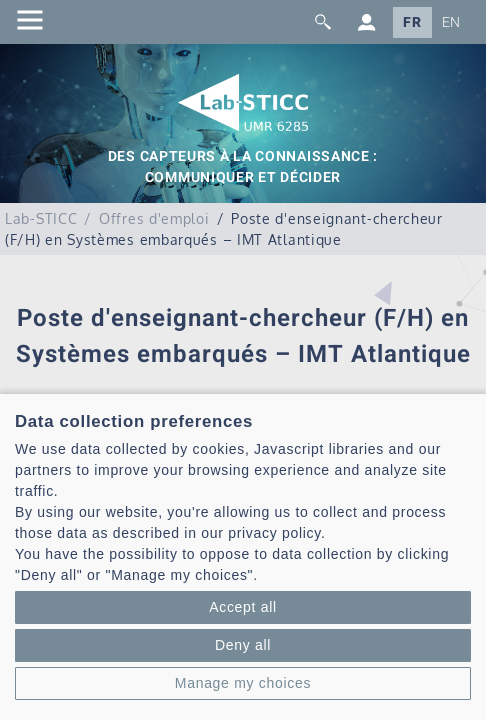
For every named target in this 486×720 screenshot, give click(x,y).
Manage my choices (243, 683)
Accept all (243, 607)
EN (451, 22)
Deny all (243, 645)
